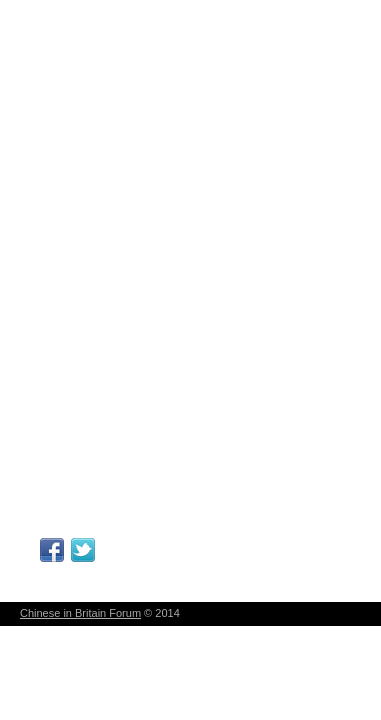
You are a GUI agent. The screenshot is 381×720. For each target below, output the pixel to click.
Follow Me (83, 550)
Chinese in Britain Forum (80, 613)
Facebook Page (52, 550)
